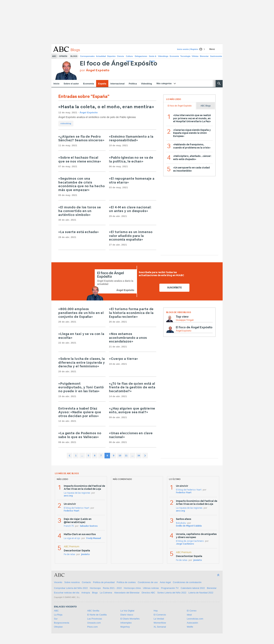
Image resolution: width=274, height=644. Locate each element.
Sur (56, 619)
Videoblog (147, 84)
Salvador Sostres (89, 526)
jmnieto (85, 554)
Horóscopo (95, 588)
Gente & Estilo (153, 57)
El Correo (192, 611)
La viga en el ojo (72, 538)
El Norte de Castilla (97, 615)
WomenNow (160, 623)
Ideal (189, 615)
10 (120, 456)
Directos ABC (148, 593)
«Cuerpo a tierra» (124, 359)
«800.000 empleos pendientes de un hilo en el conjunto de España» (81, 313)
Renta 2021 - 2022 (112, 588)
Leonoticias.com (195, 619)
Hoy (156, 611)
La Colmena (106, 593)
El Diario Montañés (130, 619)
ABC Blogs (206, 106)
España (102, 84)
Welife (190, 627)
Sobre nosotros (72, 582)
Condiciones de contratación (187, 582)
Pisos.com (92, 627)
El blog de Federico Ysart (77, 508)
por (95, 70)
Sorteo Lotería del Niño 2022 (172, 593)
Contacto (86, 582)
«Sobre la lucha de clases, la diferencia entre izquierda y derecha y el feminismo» (82, 363)
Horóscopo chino (132, 588)
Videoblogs (163, 56)
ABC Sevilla (93, 611)
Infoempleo (126, 623)
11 (126, 456)
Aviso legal (165, 582)
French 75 (69, 526)
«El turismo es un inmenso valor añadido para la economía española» (131, 236)
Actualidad (101, 56)
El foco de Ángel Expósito (119, 64)
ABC (54, 56)
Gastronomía (216, 56)
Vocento (58, 582)
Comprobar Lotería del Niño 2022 (71, 588)
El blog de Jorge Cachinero (190, 541)
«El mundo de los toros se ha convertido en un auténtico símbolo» (80, 211)
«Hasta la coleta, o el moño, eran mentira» (106, 107)
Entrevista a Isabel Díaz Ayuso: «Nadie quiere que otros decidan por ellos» (80, 412)
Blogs (74, 56)
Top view (182, 317)
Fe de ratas (69, 554)
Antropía (86, 593)
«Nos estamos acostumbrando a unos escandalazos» (128, 338)
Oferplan (58, 627)
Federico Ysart (72, 511)
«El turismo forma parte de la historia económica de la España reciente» (131, 313)
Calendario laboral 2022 (193, 588)
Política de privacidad (104, 582)
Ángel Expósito (89, 112)
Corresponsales (87, 56)
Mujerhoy (125, 627)
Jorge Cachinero (185, 544)
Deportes (111, 56)
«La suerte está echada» (79, 232)
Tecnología (185, 56)
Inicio (56, 84)
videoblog (66, 123)
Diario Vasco (127, 615)
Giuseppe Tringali (185, 320)
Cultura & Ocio (129, 57)
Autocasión (192, 623)
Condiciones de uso (148, 582)
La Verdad (159, 619)
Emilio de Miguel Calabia (189, 526)
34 (139, 456)
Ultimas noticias (151, 588)
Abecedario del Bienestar (127, 593)
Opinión (63, 56)
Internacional (118, 84)
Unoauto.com (94, 623)
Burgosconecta (62, 623)
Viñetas (195, 56)
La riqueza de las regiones (77, 493)
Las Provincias (95, 619)
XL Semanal (160, 627)
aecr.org (68, 496)
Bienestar (204, 56)
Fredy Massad (94, 538)
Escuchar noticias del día (67, 593)
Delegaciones (141, 56)
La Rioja (58, 615)
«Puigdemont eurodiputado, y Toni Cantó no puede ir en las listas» (81, 388)
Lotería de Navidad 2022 (201, 593)
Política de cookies (126, 582)
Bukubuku (181, 523)
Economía (174, 56)
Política (133, 84)
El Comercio (160, 615)
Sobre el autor (71, 84)
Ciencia (120, 56)
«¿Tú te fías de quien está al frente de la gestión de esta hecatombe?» (132, 388)
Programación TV (170, 588)
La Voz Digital (127, 611)
